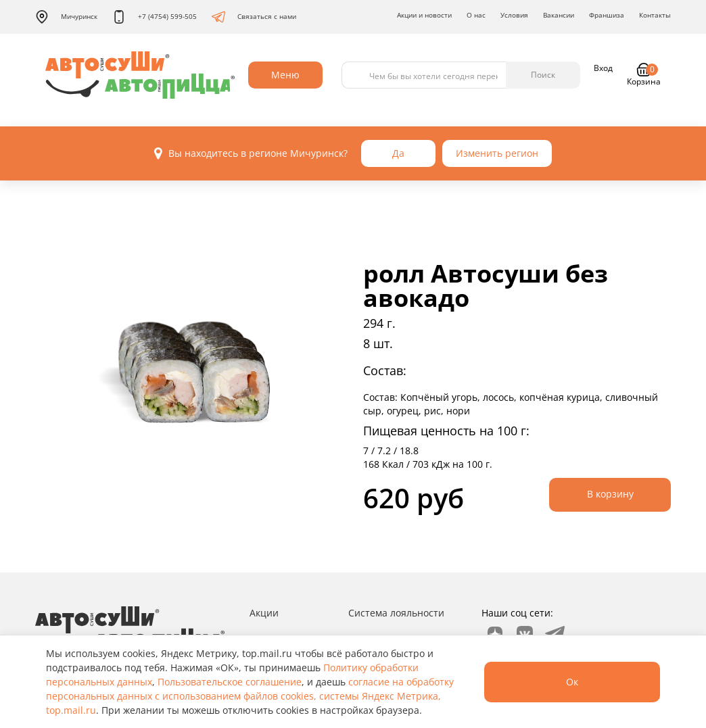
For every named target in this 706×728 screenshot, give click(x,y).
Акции (264, 613)
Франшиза (607, 15)
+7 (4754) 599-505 (155, 17)
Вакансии (559, 15)
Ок (572, 682)
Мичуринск (66, 17)
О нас (476, 15)
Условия (514, 15)
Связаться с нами (254, 17)
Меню (285, 75)
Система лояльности (396, 613)
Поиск (543, 75)
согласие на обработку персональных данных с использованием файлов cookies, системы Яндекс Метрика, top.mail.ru (250, 696)
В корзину (610, 494)
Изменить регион (497, 153)
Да (398, 153)
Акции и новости (424, 15)
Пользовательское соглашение (230, 682)
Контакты (655, 15)
